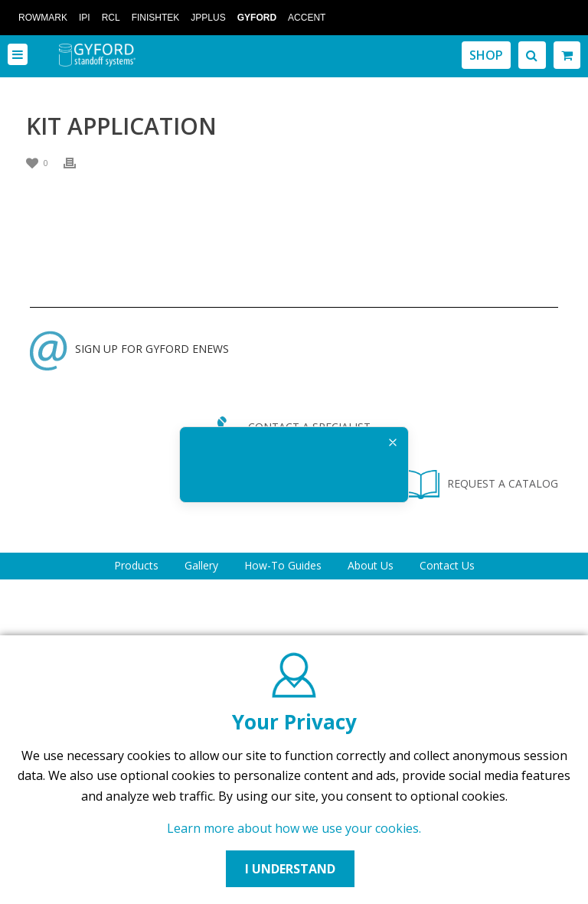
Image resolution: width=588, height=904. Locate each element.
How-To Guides (283, 565)
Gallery (201, 565)
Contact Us (447, 565)
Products (136, 565)
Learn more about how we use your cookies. (294, 828)
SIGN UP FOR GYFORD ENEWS (129, 349)
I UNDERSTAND (290, 869)
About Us (371, 565)
